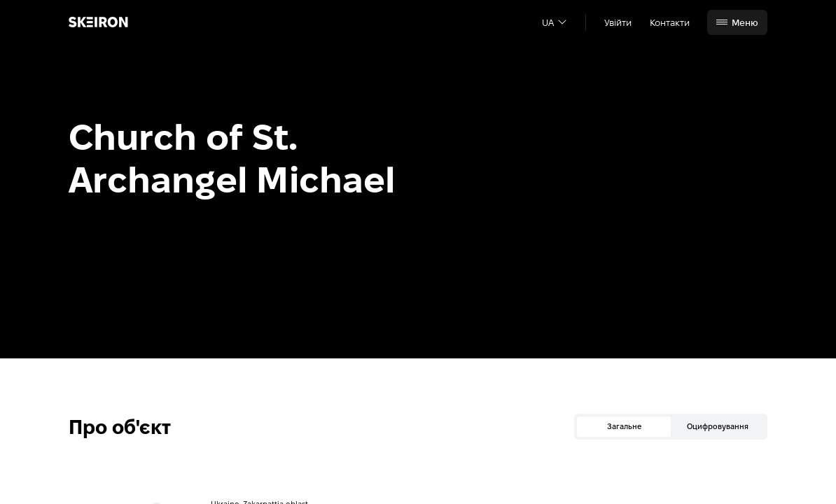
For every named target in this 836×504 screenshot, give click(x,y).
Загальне (624, 426)
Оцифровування (718, 426)
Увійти (618, 22)
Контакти (670, 22)
